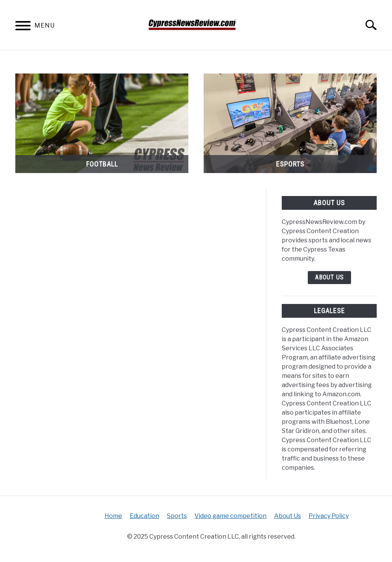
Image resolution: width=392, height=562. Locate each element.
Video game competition (230, 516)
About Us (329, 277)
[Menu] (23, 27)
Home (113, 516)
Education (145, 516)
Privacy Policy (329, 516)
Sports (177, 516)
